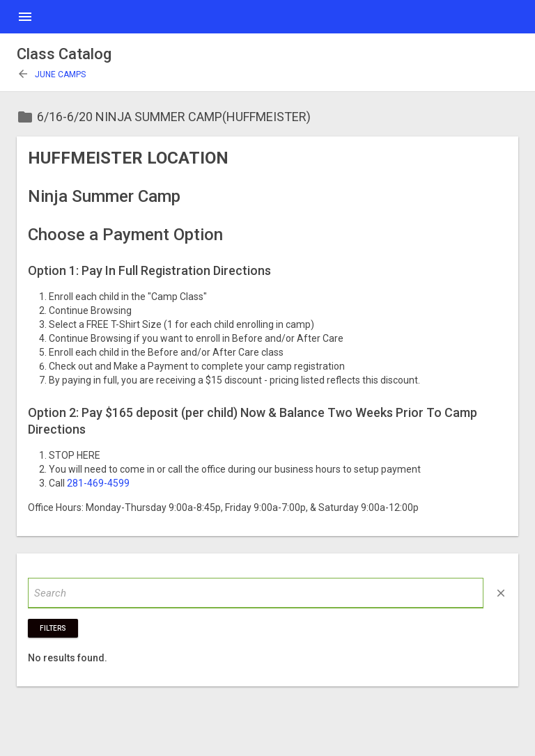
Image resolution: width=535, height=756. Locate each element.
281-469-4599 (98, 483)
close (501, 593)
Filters (53, 628)
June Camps (51, 74)
